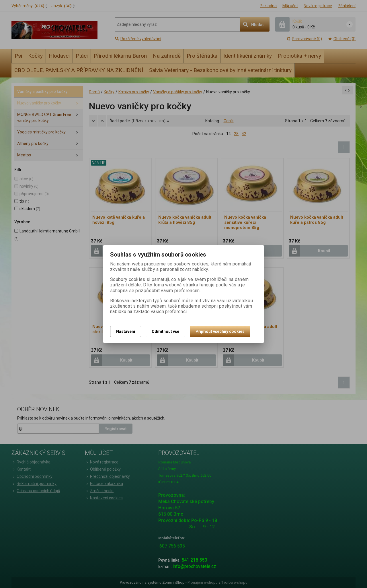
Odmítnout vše (165, 331)
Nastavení (126, 331)
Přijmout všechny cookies (220, 331)
